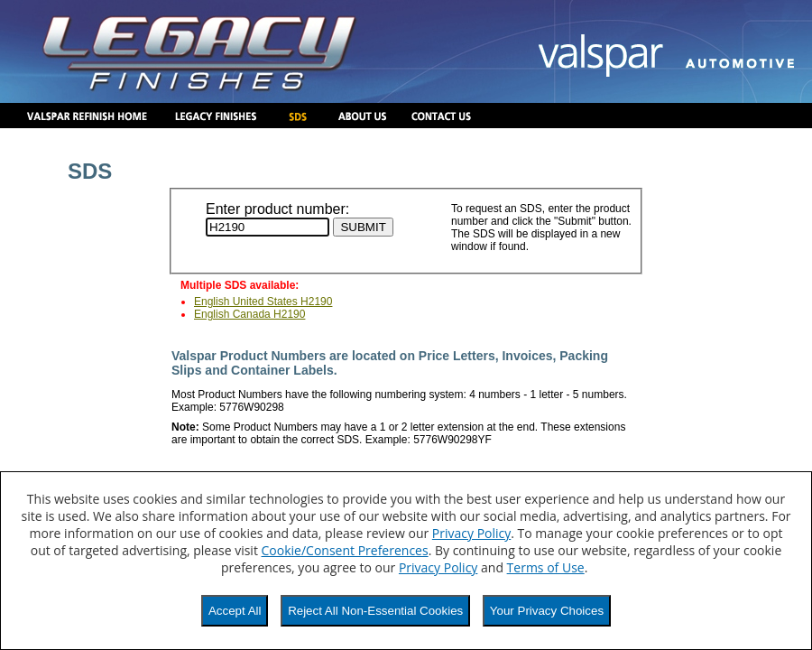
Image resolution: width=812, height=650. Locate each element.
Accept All (235, 611)
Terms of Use (546, 567)
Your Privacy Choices (547, 611)
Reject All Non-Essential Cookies (375, 611)
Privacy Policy (471, 533)
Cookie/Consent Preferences (345, 550)
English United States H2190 (263, 302)
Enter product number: (277, 209)
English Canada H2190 (249, 314)
